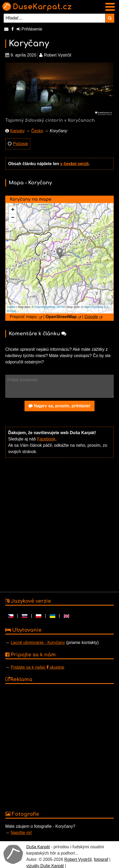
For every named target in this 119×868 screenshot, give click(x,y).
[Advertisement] (58, 524)
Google (91, 317)
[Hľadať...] (55, 18)
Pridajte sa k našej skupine (37, 667)
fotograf (101, 859)
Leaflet (11, 307)
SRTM (61, 307)
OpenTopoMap (93, 307)
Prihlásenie (29, 29)
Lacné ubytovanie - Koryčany (38, 643)
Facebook (46, 439)
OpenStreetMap (45, 307)
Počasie (20, 144)
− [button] (13, 218)
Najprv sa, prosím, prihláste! (60, 406)
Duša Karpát (38, 847)
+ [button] (13, 210)
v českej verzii (74, 164)
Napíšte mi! (21, 833)
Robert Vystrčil (78, 859)
